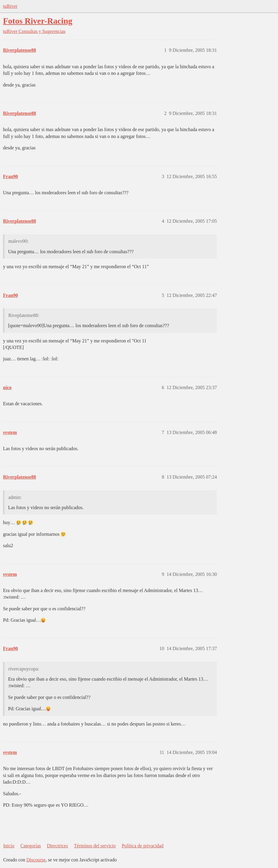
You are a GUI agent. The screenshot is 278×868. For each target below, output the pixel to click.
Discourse (36, 860)
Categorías (31, 846)
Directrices (57, 846)
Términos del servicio (95, 846)
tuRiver (10, 6)
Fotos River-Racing (38, 21)
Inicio (9, 846)
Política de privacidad (143, 846)
